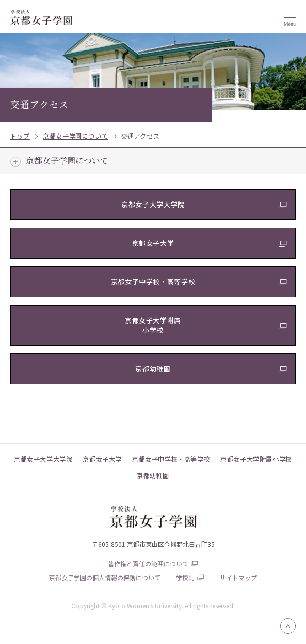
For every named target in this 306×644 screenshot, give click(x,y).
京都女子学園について (67, 160)
